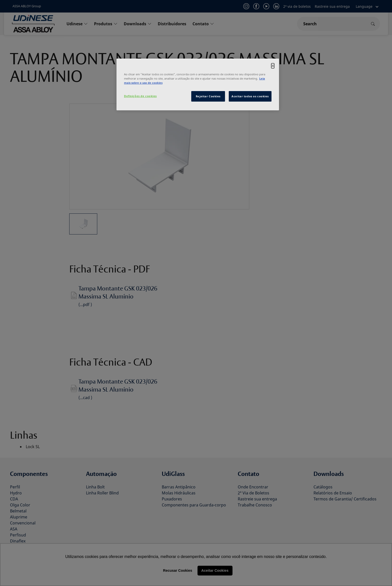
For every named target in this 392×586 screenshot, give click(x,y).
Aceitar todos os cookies (250, 96)
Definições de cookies (140, 96)
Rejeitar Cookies (208, 96)
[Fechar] (273, 66)
